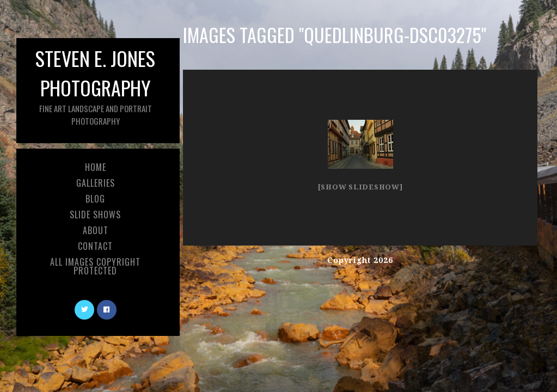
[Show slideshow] (360, 187)
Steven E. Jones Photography (95, 85)
